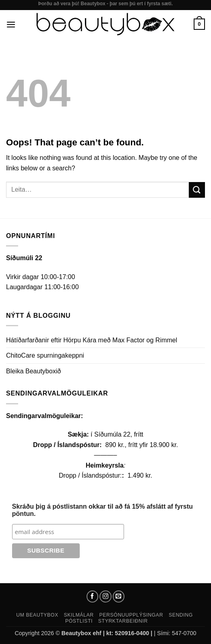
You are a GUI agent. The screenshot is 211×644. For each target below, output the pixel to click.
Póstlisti (79, 621)
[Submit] (197, 190)
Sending (181, 615)
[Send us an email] (119, 596)
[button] (11, 24)
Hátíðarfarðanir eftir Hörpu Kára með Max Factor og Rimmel (92, 340)
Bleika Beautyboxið (33, 371)
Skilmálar (79, 615)
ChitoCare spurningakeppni (45, 355)
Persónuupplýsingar (131, 615)
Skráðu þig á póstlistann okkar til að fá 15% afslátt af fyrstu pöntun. (102, 510)
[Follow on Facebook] (93, 596)
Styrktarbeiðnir (123, 621)
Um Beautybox (37, 615)
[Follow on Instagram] (105, 596)
